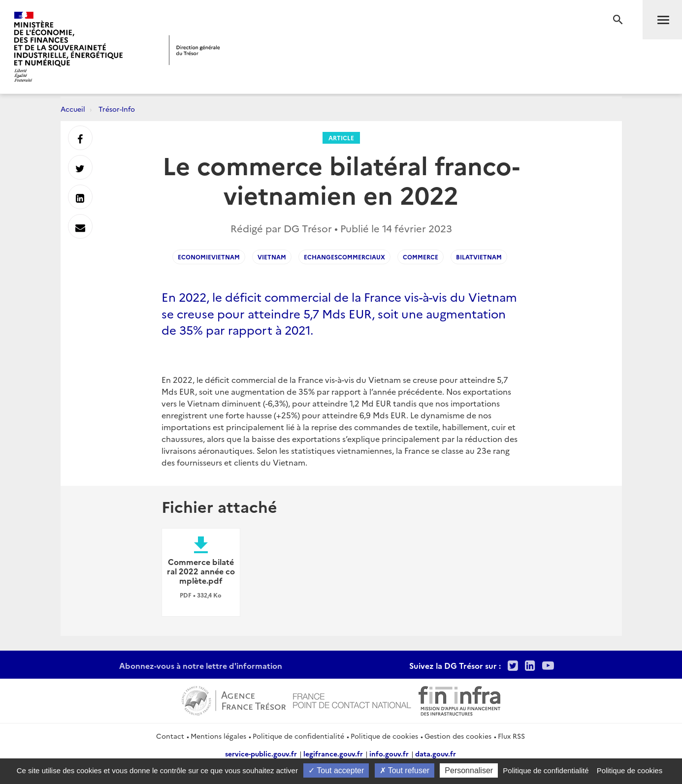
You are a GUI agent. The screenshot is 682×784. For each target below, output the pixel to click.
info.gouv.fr (389, 753)
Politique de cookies (384, 736)
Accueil (73, 109)
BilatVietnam (479, 257)
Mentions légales (218, 736)
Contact (170, 736)
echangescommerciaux (344, 257)
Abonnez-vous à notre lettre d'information (201, 665)
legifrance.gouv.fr (333, 753)
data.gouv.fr (436, 753)
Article (341, 138)
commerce (421, 257)
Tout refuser (405, 770)
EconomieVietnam (209, 257)
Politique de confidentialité (298, 736)
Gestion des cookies (458, 736)
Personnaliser (469, 770)
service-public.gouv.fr (261, 753)
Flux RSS (511, 736)
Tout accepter (336, 770)
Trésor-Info (117, 109)
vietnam (272, 257)
